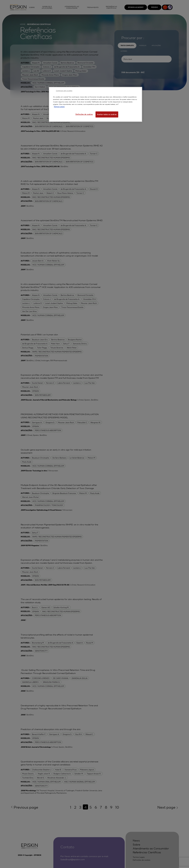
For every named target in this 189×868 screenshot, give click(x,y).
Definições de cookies (84, 114)
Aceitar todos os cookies (107, 114)
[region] (96, 104)
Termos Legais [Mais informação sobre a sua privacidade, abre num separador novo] (59, 107)
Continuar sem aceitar (64, 90)
